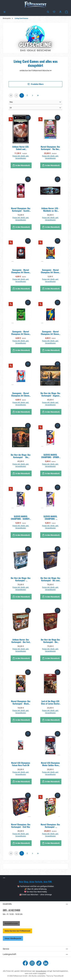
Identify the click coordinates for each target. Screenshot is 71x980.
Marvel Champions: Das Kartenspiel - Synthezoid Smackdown (50, 826)
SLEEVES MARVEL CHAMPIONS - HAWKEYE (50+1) (21, 518)
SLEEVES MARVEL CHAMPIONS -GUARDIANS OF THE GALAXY (50, 518)
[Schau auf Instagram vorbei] (32, 963)
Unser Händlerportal (13, 938)
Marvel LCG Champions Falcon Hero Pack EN (21, 764)
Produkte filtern (36, 84)
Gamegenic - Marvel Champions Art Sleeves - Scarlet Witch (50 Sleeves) (21, 394)
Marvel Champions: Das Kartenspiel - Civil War (21, 826)
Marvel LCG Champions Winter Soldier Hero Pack (50, 764)
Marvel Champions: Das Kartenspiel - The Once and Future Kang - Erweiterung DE (50, 148)
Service (6, 949)
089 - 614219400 (11, 910)
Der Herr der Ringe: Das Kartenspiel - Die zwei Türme (50, 579)
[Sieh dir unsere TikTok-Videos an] (39, 963)
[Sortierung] (35, 102)
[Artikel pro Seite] (35, 108)
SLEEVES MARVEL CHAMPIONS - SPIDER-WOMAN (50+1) (50, 456)
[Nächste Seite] (32, 95)
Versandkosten (41, 971)
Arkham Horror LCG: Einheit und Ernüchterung (21, 148)
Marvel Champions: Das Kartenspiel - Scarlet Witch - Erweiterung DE (21, 210)
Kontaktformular (11, 923)
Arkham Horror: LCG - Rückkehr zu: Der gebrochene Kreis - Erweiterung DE (50, 210)
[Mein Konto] (60, 12)
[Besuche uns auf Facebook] (25, 963)
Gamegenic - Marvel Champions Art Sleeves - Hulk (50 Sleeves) (21, 333)
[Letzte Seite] (38, 95)
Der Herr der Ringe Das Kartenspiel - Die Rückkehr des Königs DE (50, 641)
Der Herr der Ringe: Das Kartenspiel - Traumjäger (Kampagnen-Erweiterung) (21, 579)
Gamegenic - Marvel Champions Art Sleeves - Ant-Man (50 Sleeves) (21, 271)
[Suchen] (48, 12)
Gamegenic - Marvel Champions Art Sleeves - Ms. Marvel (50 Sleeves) (50, 333)
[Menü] (5, 12)
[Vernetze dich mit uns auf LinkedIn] (46, 963)
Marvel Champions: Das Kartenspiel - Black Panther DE (21, 702)
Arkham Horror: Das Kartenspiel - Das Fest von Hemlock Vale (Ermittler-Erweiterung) (21, 641)
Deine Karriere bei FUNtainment (17, 931)
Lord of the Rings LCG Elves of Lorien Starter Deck (50, 702)
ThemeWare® (59, 976)
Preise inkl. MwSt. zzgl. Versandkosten (21, 157)
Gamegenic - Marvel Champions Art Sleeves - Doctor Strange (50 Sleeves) (50, 271)
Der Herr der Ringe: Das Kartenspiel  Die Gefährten (21, 456)
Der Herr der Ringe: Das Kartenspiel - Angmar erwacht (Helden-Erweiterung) (50, 394)
